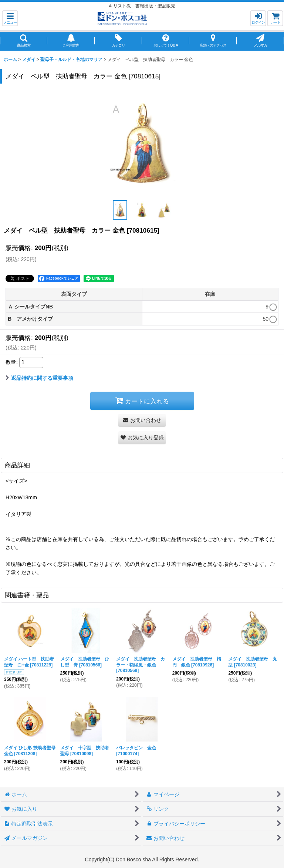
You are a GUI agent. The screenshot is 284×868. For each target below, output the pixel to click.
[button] (10, 18)
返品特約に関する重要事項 (39, 378)
